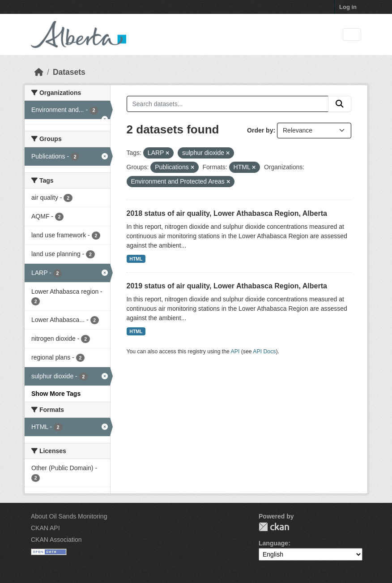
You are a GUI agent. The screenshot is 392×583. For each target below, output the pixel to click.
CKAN (274, 527)
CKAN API (45, 528)
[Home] (39, 72)
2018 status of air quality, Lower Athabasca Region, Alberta (227, 213)
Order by (260, 130)
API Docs (264, 352)
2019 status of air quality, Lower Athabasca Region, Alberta (227, 286)
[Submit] (340, 104)
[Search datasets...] (228, 104)
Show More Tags (56, 394)
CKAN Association (56, 540)
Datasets (69, 72)
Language (273, 543)
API (235, 352)
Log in (348, 7)
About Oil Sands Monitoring (69, 516)
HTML (136, 259)
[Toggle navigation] (352, 35)
